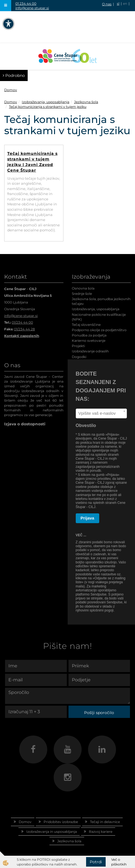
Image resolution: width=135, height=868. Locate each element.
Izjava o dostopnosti (25, 424)
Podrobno (14, 75)
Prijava (87, 518)
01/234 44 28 (24, 329)
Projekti (78, 346)
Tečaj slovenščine (86, 325)
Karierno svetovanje (89, 341)
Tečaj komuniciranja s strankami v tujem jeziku (48, 107)
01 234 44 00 (26, 3)
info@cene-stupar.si (32, 8)
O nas (107, 4)
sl (118, 3)
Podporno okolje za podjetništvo (99, 330)
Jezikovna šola (86, 102)
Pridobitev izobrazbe (61, 822)
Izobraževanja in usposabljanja (52, 832)
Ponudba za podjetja (89, 335)
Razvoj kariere (101, 832)
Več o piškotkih (119, 862)
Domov (11, 90)
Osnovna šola (83, 288)
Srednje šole (82, 294)
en (125, 3)
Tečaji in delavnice (105, 822)
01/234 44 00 (22, 322)
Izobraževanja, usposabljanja (46, 102)
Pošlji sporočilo (99, 713)
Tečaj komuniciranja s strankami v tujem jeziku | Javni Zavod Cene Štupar (32, 162)
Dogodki (79, 357)
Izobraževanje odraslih (90, 351)
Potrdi (96, 862)
